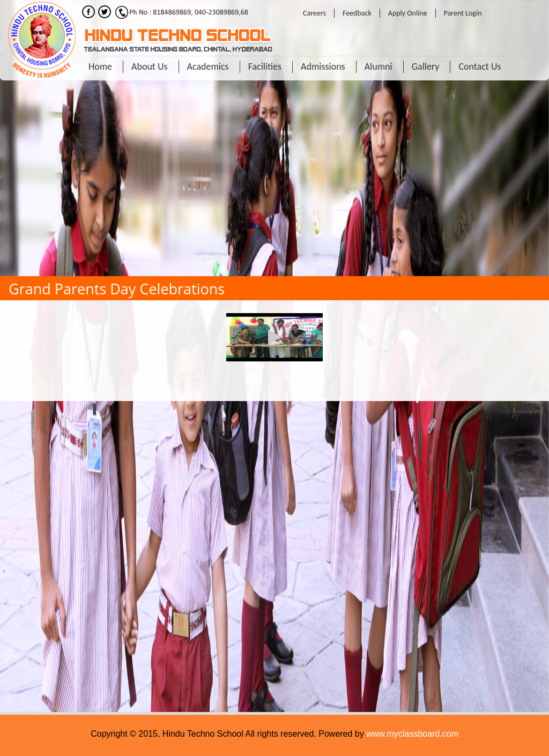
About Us (150, 66)
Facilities (265, 66)
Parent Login (463, 13)
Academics (208, 66)
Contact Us (480, 66)
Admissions (323, 66)
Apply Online (408, 13)
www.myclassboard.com (412, 734)
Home (100, 66)
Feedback (357, 13)
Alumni (379, 66)
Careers (314, 13)
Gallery (426, 66)
